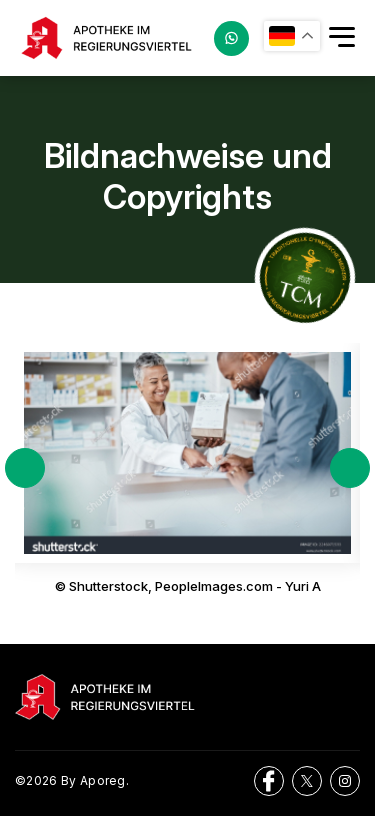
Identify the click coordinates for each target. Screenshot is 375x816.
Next (350, 468)
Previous (25, 468)
